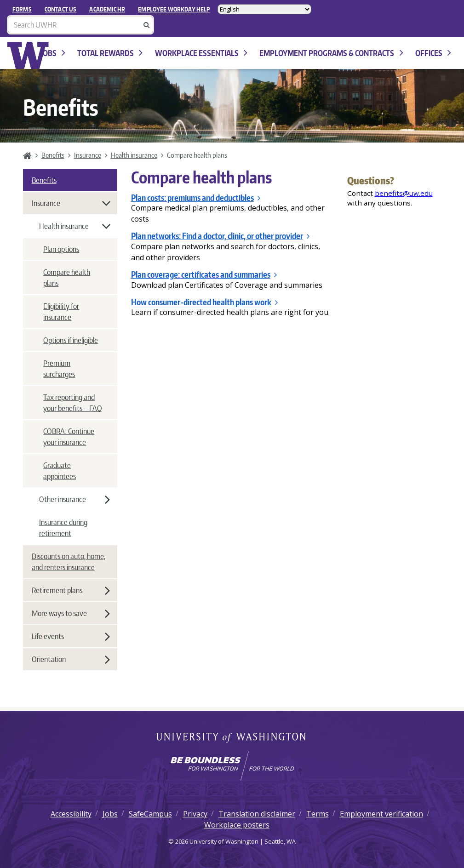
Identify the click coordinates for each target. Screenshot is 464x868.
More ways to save (71, 613)
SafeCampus (150, 814)
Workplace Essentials (201, 53)
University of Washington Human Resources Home (28, 55)
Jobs (53, 53)
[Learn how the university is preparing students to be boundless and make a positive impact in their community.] (232, 766)
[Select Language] (264, 9)
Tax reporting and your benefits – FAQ (72, 403)
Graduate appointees (60, 471)
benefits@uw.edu (404, 193)
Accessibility (71, 814)
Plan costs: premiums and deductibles (196, 198)
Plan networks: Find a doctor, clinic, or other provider (220, 236)
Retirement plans (71, 590)
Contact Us (61, 9)
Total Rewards (110, 53)
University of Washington (232, 738)
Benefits (53, 155)
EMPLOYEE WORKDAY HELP (174, 9)
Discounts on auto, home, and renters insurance (69, 562)
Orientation (71, 659)
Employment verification (381, 814)
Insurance (88, 155)
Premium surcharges (59, 369)
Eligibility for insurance (61, 312)
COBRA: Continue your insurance (69, 437)
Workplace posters (237, 825)
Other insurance (74, 499)
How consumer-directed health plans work (204, 302)
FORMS (22, 9)
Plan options (61, 249)
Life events (71, 636)
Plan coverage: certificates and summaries (204, 274)
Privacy (195, 814)
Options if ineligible (71, 340)
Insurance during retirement (63, 528)
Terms (318, 814)
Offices (433, 53)
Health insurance (134, 155)
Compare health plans (67, 278)
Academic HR (107, 9)
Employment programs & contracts (331, 53)
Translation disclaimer (257, 814)
